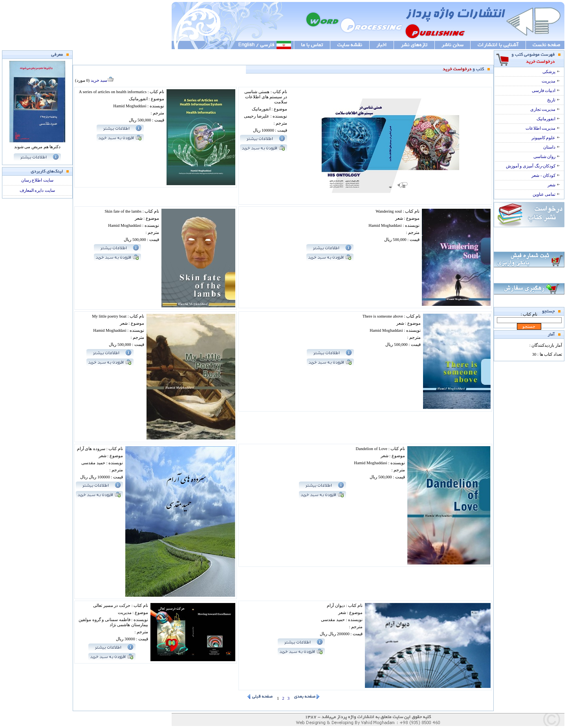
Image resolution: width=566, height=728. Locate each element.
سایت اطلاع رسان (37, 180)
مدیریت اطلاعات (543, 128)
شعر (554, 185)
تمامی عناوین (546, 194)
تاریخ (554, 100)
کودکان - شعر (546, 176)
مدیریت (551, 81)
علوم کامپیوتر (546, 138)
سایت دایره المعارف (37, 190)
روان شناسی (547, 157)
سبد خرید (102, 80)
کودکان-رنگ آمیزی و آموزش (533, 166)
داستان (552, 147)
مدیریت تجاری (545, 109)
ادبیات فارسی (546, 91)
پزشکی (551, 72)
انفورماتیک (548, 119)
